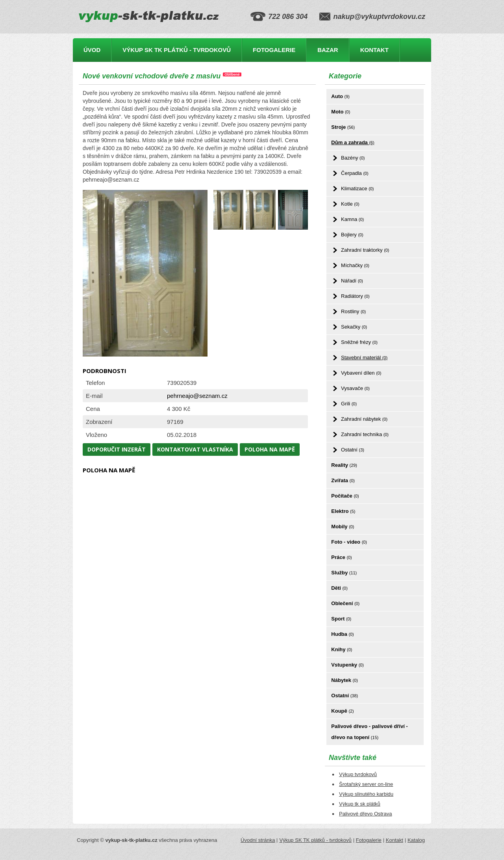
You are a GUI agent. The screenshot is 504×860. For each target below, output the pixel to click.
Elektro (343, 511)
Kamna (352, 219)
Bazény (353, 158)
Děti (339, 588)
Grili (349, 404)
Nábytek (344, 680)
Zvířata (343, 480)
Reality (344, 465)
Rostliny (353, 311)
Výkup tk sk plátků (360, 804)
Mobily (343, 527)
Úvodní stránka (258, 840)
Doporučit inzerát (117, 449)
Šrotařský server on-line (366, 784)
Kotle (350, 204)
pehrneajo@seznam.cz (197, 396)
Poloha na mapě (270, 449)
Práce (341, 557)
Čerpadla (355, 173)
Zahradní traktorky (365, 250)
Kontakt (374, 50)
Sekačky (354, 327)
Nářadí (352, 281)
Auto (340, 96)
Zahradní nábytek (364, 419)
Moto (341, 112)
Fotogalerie (274, 50)
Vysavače (355, 388)
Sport (341, 619)
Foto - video (349, 542)
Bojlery (352, 235)
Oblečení (345, 603)
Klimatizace (357, 189)
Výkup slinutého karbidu (366, 794)
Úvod (92, 50)
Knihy (342, 649)
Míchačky (355, 265)
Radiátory (355, 296)
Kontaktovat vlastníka (195, 449)
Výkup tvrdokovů (358, 774)
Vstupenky (347, 665)
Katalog (416, 840)
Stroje (343, 127)
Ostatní (353, 450)
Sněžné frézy (359, 342)
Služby (344, 573)
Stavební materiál (364, 358)
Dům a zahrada (353, 142)
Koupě (342, 711)
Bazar (328, 50)
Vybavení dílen (361, 373)
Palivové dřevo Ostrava (365, 814)
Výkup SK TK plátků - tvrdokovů (177, 50)
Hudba (342, 634)
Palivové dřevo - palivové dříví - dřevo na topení (369, 732)
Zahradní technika (365, 434)
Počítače (345, 496)
